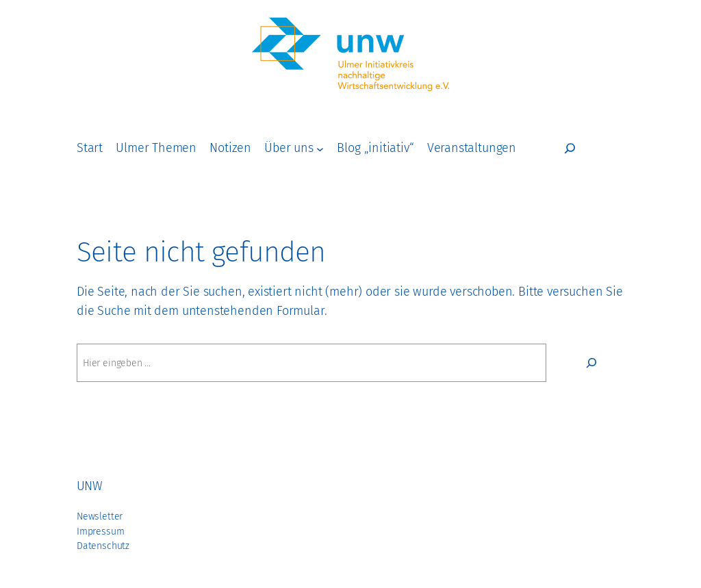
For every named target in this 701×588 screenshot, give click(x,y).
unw (89, 486)
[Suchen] (591, 363)
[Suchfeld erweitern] (570, 148)
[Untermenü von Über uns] (320, 148)
